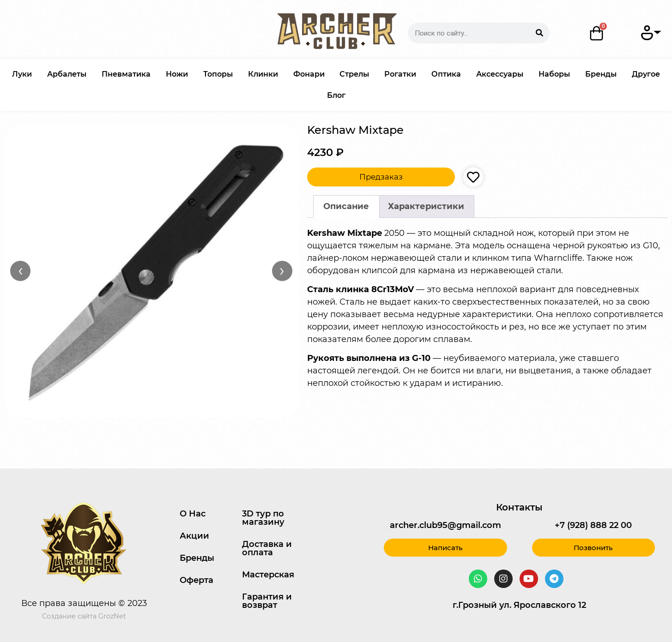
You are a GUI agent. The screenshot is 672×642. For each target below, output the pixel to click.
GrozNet (112, 616)
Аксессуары (500, 74)
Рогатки (400, 74)
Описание (346, 206)
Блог (336, 95)
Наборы (554, 74)
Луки (22, 74)
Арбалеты (67, 74)
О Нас (193, 514)
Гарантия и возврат (267, 601)
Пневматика (126, 74)
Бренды (601, 74)
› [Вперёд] (282, 270)
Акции (194, 536)
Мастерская (268, 575)
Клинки (263, 74)
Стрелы (354, 74)
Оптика (446, 74)
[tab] (346, 207)
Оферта (197, 580)
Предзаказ (381, 177)
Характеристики (426, 206)
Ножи (177, 74)
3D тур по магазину (263, 518)
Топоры (218, 74)
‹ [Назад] (21, 270)
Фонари (309, 74)
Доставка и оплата (267, 548)
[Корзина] (597, 33)
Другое (646, 74)
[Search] (539, 33)
